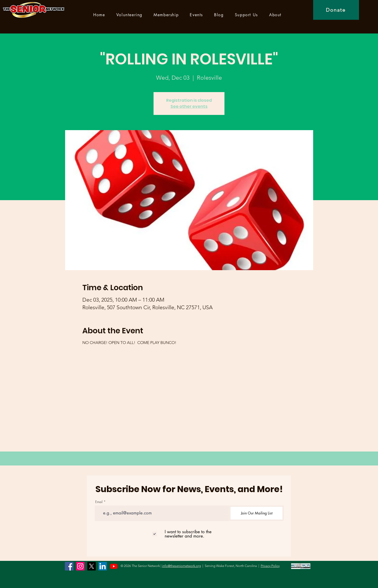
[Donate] (336, 10)
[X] (91, 566)
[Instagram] (80, 566)
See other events (189, 106)
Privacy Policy (270, 566)
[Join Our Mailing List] (257, 513)
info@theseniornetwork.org (182, 566)
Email (99, 502)
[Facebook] (69, 566)
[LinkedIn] (103, 566)
